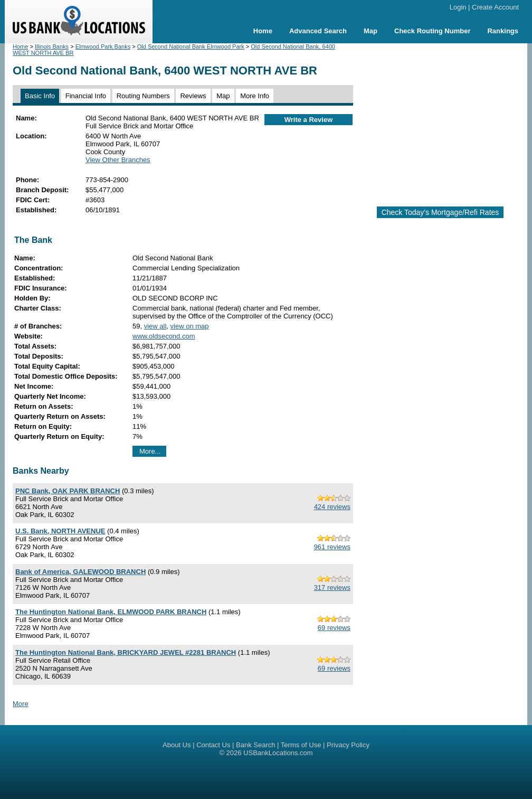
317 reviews (332, 587)
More (21, 704)
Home (263, 31)
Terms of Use (301, 745)
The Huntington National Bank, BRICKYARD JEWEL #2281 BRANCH (126, 652)
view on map (190, 326)
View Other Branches (118, 160)
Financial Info (86, 96)
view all (155, 326)
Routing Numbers (143, 96)
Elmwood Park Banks (103, 46)
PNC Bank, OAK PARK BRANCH (68, 491)
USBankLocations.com (278, 753)
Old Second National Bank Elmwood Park (191, 46)
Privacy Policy (348, 745)
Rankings (503, 31)
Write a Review (309, 120)
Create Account (495, 7)
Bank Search (255, 745)
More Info (255, 96)
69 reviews (334, 628)
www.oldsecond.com (164, 336)
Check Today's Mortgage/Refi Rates (440, 212)
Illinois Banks (52, 46)
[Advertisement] (446, 120)
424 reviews (332, 507)
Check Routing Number (432, 31)
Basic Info (40, 96)
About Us (177, 745)
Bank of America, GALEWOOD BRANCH (80, 572)
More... (150, 451)
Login (458, 7)
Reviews (193, 96)
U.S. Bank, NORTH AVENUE (60, 531)
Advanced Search (318, 31)
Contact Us (213, 745)
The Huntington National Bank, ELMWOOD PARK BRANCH (111, 612)
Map (370, 31)
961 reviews (332, 547)
